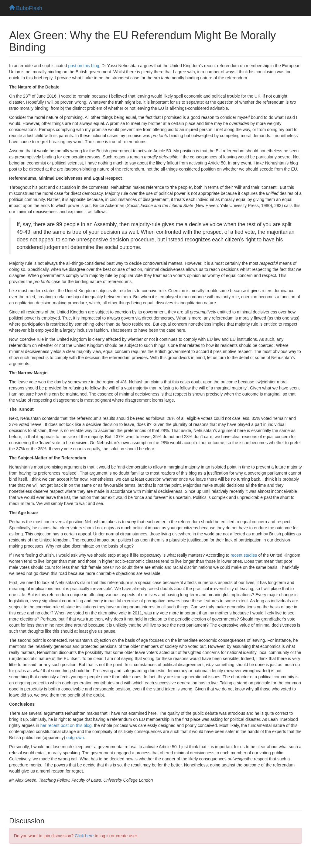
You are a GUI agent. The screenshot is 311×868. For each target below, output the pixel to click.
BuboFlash (26, 8)
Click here (84, 836)
